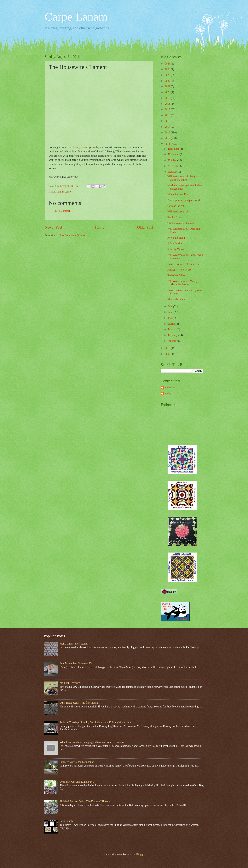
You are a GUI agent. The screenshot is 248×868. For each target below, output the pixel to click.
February (173, 335)
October (173, 160)
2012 (168, 138)
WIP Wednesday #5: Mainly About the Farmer (182, 283)
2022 (168, 81)
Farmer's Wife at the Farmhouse (77, 762)
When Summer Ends (178, 194)
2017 (168, 110)
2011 (168, 144)
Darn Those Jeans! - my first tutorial (79, 703)
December (174, 149)
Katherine (170, 387)
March (172, 329)
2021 (168, 86)
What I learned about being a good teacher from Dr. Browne (92, 742)
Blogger (141, 855)
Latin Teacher (67, 821)
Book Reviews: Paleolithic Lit (184, 264)
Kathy (168, 393)
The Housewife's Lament (181, 223)
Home (100, 227)
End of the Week (176, 275)
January (172, 341)
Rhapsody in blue (177, 299)
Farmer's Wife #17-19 (179, 270)
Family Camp (81, 147)
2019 (168, 98)
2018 (168, 104)
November (174, 154)
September (174, 166)
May (171, 318)
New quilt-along (176, 238)
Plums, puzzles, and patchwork (184, 200)
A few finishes (175, 244)
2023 (168, 75)
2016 (168, 115)
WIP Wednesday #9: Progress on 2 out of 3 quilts (185, 178)
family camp (64, 192)
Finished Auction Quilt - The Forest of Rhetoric (85, 801)
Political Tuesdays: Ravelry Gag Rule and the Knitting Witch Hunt (95, 722)
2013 (168, 133)
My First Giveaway (70, 683)
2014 (168, 127)
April (171, 324)
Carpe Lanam (76, 17)
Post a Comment (63, 211)
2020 (168, 92)
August (172, 172)
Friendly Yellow (176, 249)
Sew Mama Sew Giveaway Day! (77, 663)
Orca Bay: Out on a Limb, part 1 (77, 782)
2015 (168, 121)
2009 (168, 354)
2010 (168, 348)
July (170, 306)
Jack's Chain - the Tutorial (74, 644)
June (171, 312)
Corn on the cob (176, 206)
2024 (168, 69)
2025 (168, 64)
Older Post (145, 227)
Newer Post (54, 227)
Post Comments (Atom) (72, 235)
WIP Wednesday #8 (178, 212)
